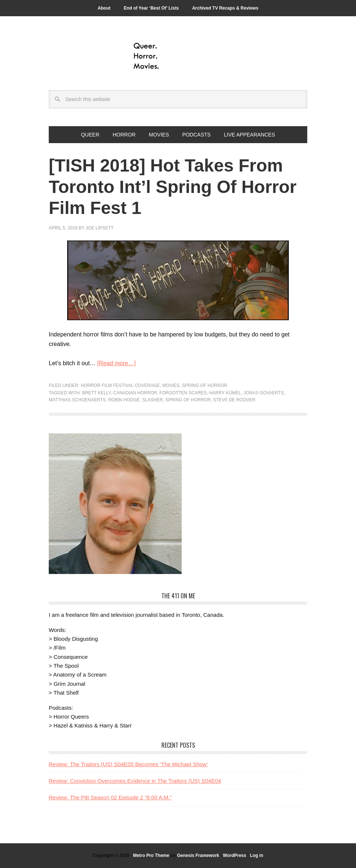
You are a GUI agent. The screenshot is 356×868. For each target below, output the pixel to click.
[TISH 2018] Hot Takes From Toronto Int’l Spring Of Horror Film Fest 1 (173, 187)
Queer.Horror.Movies (178, 56)
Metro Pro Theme (151, 855)
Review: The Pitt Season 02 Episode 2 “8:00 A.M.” (110, 797)
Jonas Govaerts (263, 393)
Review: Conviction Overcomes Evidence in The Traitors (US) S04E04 (135, 781)
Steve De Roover (234, 400)
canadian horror (135, 393)
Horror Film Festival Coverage (120, 385)
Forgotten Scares (183, 393)
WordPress (235, 855)
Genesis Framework (198, 855)
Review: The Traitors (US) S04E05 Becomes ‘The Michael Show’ (128, 764)
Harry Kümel (225, 393)
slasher (153, 400)
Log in (257, 855)
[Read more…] (116, 363)
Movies (171, 385)
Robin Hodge (124, 400)
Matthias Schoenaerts (77, 400)
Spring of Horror (205, 385)
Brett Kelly (96, 393)
